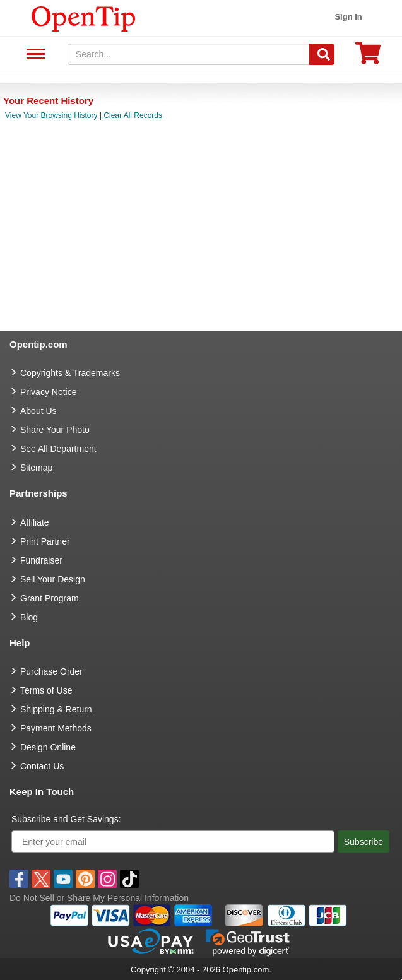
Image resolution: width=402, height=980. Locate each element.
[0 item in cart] (368, 57)
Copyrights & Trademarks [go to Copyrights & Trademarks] (70, 373)
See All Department (34, 55)
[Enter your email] (173, 841)
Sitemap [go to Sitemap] (36, 468)
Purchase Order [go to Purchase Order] (51, 671)
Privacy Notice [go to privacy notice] (48, 392)
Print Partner (45, 541)
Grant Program (50, 598)
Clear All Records (133, 115)
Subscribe (364, 842)
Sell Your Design (53, 579)
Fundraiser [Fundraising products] (41, 560)
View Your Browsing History (51, 115)
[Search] (322, 54)
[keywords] (189, 54)
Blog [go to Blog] (29, 617)
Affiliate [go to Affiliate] (35, 522)
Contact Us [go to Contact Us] (42, 766)
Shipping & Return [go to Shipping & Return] (56, 709)
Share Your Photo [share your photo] (55, 430)
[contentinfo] (84, 18)
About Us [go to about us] (38, 411)
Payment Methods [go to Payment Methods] (56, 728)
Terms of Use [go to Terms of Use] (46, 690)
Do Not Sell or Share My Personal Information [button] (99, 898)
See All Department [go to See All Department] (58, 449)
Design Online (48, 747)
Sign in (348, 17)
